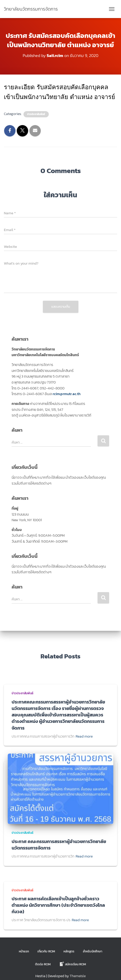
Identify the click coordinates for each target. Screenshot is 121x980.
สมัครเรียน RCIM (72, 964)
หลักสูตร (69, 951)
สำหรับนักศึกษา (92, 951)
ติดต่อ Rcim (43, 964)
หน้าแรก (24, 951)
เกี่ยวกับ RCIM (46, 951)
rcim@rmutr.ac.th (67, 394)
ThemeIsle (78, 976)
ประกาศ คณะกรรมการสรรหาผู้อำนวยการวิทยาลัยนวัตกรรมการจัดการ (59, 845)
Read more (84, 736)
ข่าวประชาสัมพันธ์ (36, 114)
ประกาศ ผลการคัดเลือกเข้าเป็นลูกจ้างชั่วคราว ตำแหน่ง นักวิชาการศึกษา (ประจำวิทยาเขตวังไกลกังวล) (58, 905)
